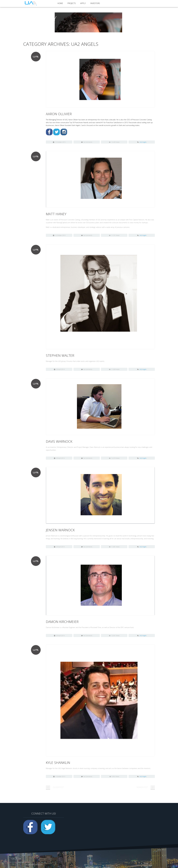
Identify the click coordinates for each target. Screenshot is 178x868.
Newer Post (142, 787)
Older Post (58, 787)
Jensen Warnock (60, 530)
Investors (95, 3)
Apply (83, 3)
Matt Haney (56, 214)
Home (60, 3)
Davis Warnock (59, 441)
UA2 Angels (143, 142)
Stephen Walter (60, 355)
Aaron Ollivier (59, 114)
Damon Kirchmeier (62, 622)
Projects (72, 3)
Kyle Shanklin (58, 763)
